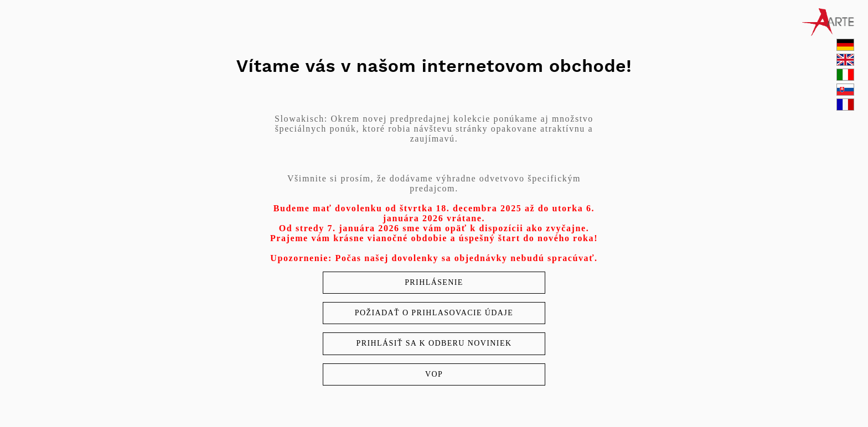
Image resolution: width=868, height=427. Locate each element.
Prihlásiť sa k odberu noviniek (434, 343)
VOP (434, 374)
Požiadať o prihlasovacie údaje (434, 313)
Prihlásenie (434, 282)
